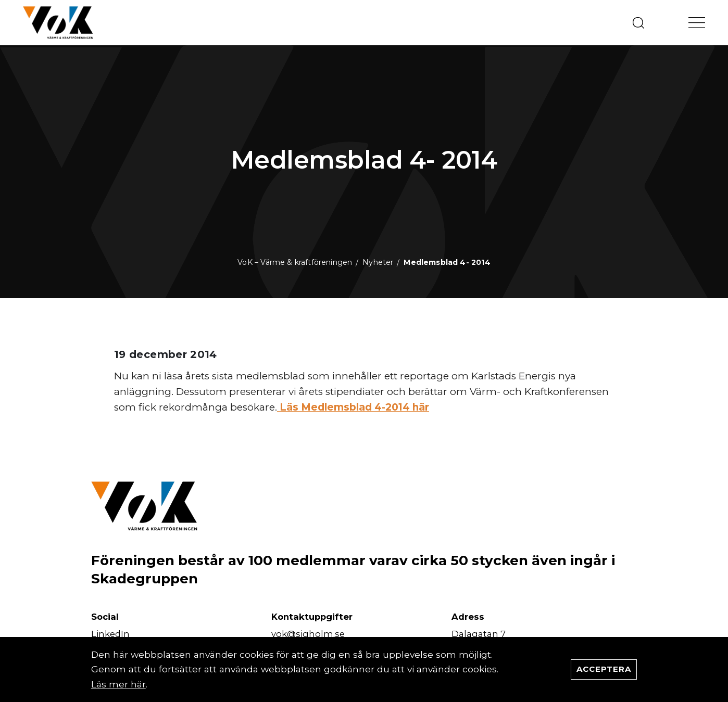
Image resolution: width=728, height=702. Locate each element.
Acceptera (604, 669)
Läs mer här (118, 684)
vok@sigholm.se (308, 634)
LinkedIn (110, 634)
